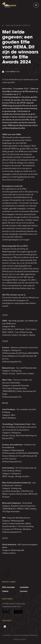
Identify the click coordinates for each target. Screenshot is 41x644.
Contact (24, 591)
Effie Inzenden (9, 587)
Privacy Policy (20, 639)
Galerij (5, 591)
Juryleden (24, 587)
